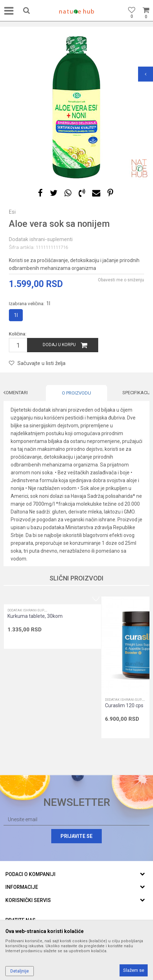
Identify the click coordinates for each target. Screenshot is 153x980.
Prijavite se (76, 836)
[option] (76, 107)
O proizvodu (76, 393)
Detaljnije (20, 971)
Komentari (15, 393)
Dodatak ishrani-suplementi (41, 239)
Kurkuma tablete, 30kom (35, 616)
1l (16, 315)
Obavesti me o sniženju (121, 280)
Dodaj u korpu (59, 345)
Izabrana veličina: (30, 303)
